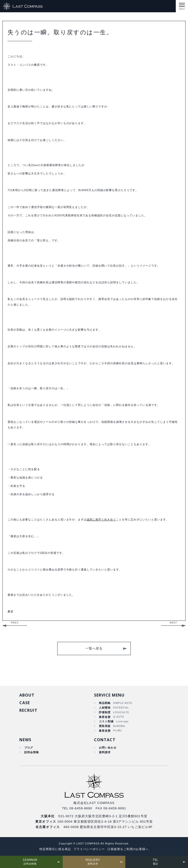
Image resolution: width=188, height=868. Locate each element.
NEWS (25, 740)
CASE (25, 703)
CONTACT (105, 740)
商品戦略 (105, 703)
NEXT (173, 623)
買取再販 (105, 726)
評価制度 (105, 712)
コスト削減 (106, 721)
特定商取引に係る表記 (55, 849)
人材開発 (105, 708)
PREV (15, 623)
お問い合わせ (108, 748)
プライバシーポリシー (89, 849)
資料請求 (105, 752)
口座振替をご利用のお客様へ (128, 849)
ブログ (29, 748)
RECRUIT (28, 710)
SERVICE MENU (109, 695)
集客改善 (105, 717)
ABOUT (27, 695)
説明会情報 (32, 752)
